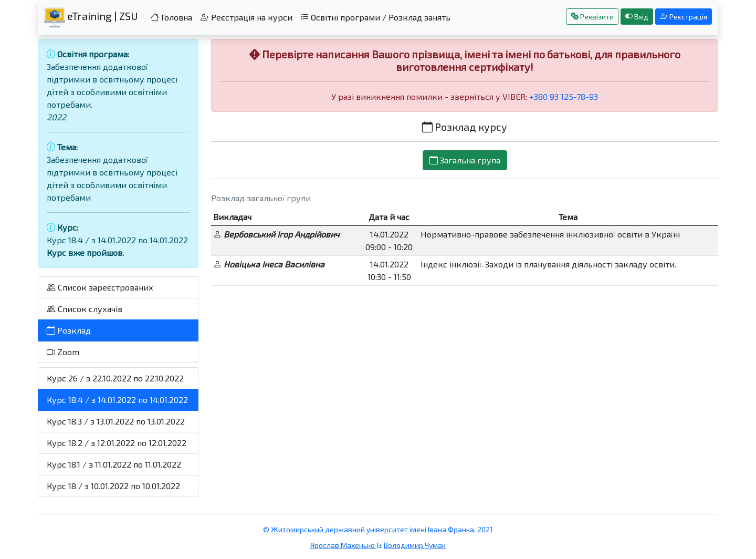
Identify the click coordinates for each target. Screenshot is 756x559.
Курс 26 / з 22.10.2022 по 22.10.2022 (115, 378)
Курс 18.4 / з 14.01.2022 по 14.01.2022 (117, 400)
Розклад (69, 330)
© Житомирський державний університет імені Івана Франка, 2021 (378, 529)
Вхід (637, 17)
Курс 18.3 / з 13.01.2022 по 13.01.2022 (116, 421)
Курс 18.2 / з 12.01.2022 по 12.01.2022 (117, 443)
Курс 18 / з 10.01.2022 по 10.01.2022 (113, 486)
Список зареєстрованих (100, 287)
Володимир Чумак (415, 545)
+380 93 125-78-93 (564, 96)
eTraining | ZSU (91, 17)
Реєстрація (684, 17)
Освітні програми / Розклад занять (376, 17)
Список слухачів (85, 309)
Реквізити (592, 17)
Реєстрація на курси (246, 17)
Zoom (63, 352)
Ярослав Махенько (343, 545)
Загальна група (465, 160)
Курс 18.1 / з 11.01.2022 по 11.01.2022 (114, 464)
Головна (171, 17)
